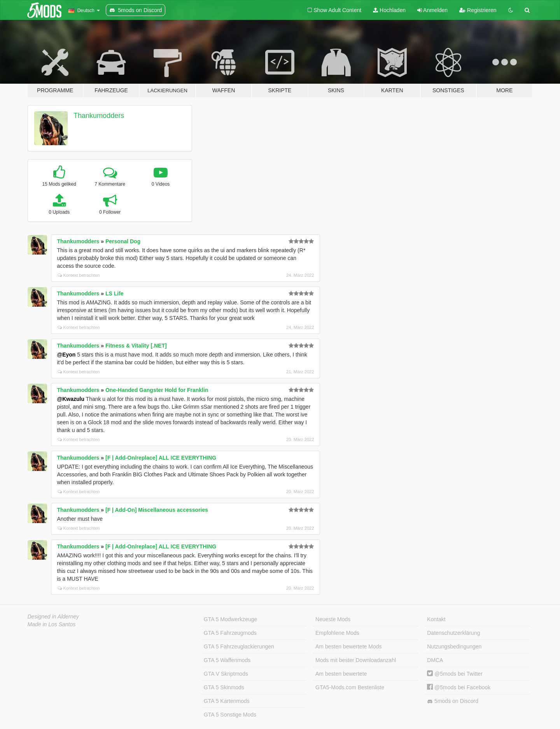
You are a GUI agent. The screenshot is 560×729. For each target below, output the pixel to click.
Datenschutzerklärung (453, 633)
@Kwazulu (71, 399)
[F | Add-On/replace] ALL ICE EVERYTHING (161, 458)
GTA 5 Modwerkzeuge (230, 619)
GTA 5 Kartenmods (227, 701)
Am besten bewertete (341, 674)
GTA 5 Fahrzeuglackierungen (239, 646)
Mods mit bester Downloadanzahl (356, 660)
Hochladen (389, 10)
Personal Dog (123, 241)
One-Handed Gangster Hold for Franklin (157, 390)
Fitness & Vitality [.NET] (136, 346)
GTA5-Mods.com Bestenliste (350, 687)
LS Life (115, 293)
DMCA (435, 660)
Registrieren (478, 10)
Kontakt (436, 619)
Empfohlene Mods (337, 633)
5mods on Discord (453, 701)
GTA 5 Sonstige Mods (230, 715)
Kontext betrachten (79, 275)
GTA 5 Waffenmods (227, 660)
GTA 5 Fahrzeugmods (230, 633)
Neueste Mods (333, 619)
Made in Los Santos (52, 624)
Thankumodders (99, 116)
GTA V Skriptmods (226, 674)
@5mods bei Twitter (455, 674)
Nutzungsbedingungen (454, 646)
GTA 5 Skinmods (224, 687)
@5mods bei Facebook (459, 687)
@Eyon (66, 355)
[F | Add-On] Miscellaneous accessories (157, 510)
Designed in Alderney (53, 617)
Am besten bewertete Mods (348, 646)
